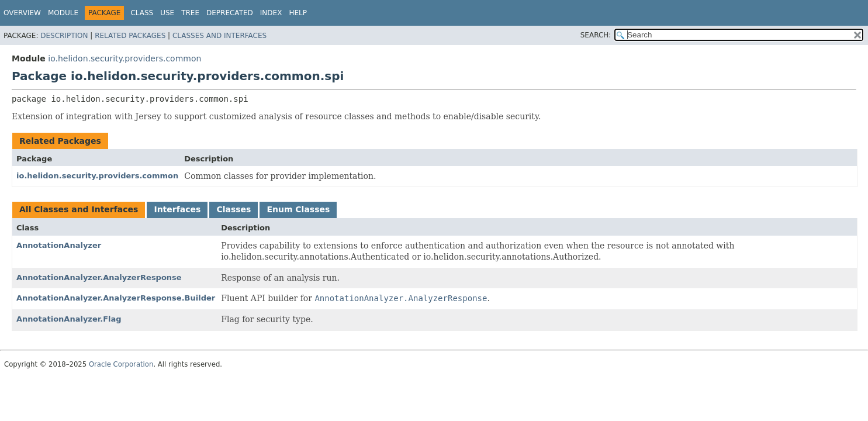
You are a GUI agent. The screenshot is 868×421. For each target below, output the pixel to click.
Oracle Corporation (121, 364)
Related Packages (130, 36)
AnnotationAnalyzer (59, 245)
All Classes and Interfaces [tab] (79, 209)
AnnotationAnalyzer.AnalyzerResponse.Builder (116, 298)
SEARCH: (596, 35)
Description (64, 36)
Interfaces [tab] (177, 209)
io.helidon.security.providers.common (125, 58)
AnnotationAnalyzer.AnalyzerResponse (99, 277)
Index (271, 13)
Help (298, 13)
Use (167, 13)
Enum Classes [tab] (298, 209)
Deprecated (230, 13)
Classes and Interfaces (219, 36)
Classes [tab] (234, 209)
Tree (190, 13)
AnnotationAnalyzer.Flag (69, 319)
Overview (22, 13)
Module (63, 13)
